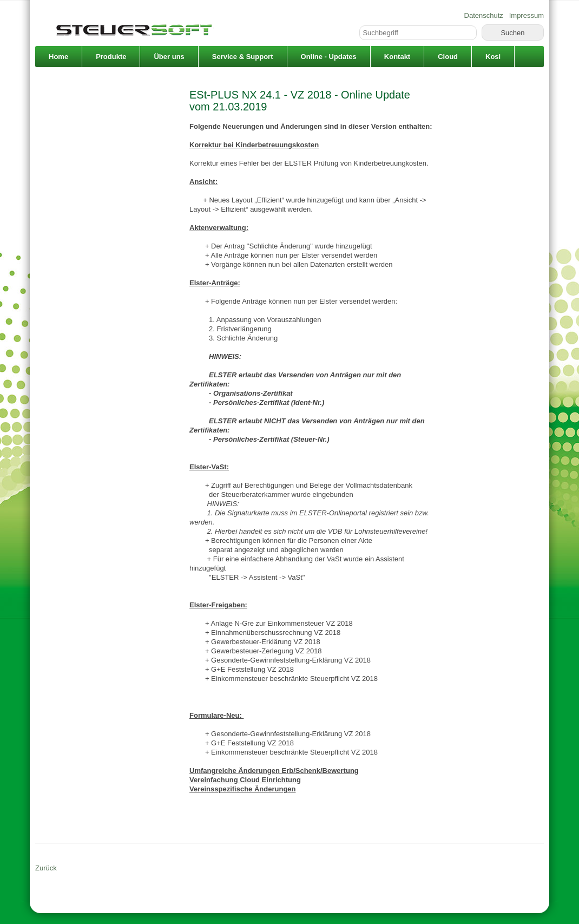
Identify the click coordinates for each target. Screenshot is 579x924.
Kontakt (397, 57)
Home (58, 57)
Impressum (527, 15)
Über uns (169, 57)
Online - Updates (329, 57)
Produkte (111, 57)
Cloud (448, 57)
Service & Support (243, 57)
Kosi (493, 57)
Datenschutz (484, 15)
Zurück (46, 868)
